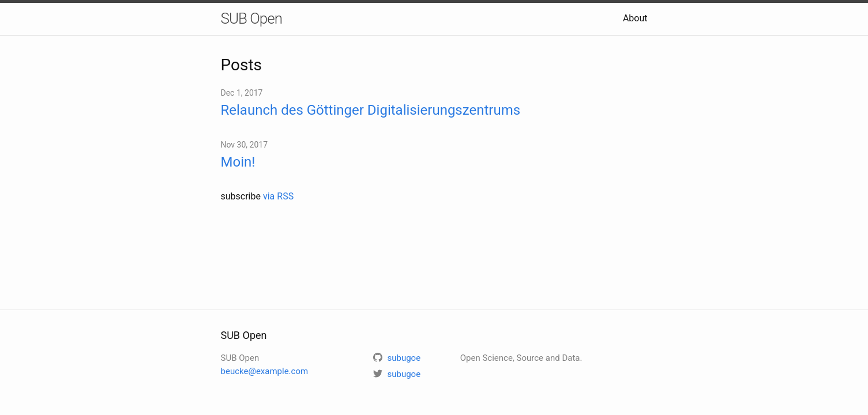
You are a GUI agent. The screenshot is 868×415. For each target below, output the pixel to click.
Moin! (238, 162)
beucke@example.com (265, 371)
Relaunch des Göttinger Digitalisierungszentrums (371, 110)
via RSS (278, 196)
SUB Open (252, 18)
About (635, 18)
